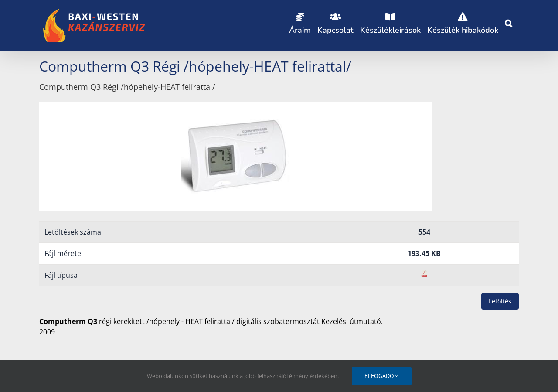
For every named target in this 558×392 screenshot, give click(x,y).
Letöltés (500, 301)
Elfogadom (382, 376)
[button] (509, 22)
